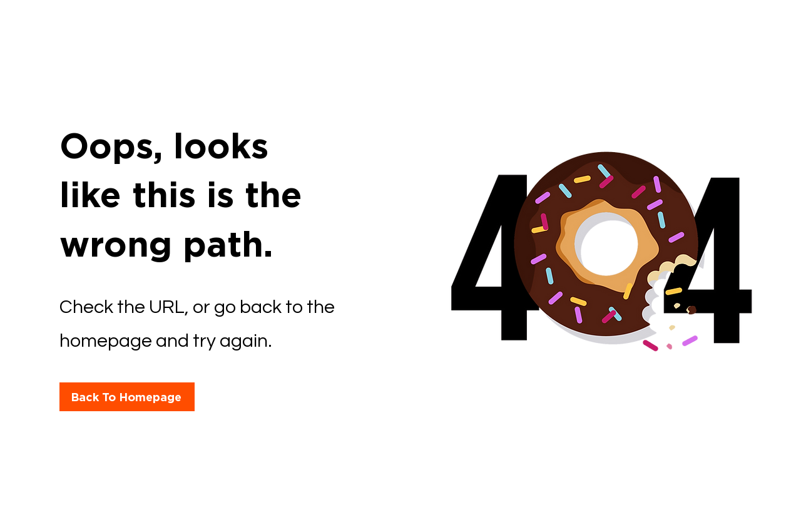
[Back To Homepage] (127, 397)
